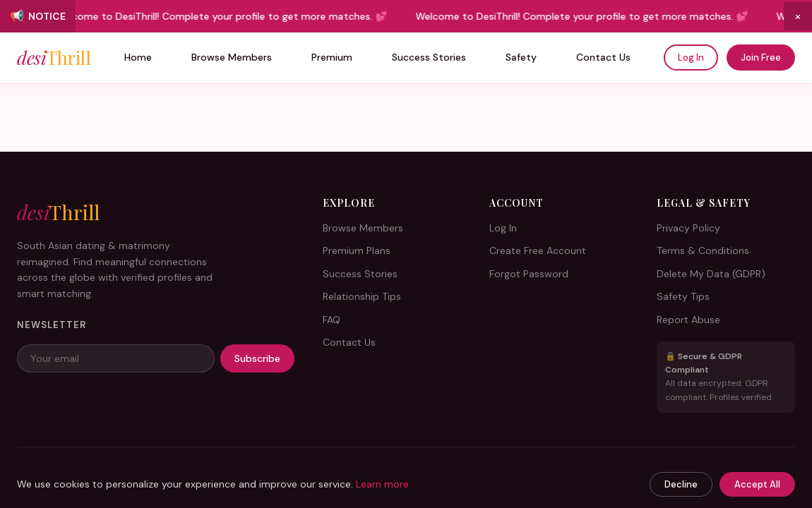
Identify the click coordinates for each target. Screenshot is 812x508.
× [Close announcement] (798, 16)
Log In (691, 58)
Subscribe (257, 358)
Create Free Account (538, 250)
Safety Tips (683, 296)
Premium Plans (357, 250)
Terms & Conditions (703, 250)
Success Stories (429, 57)
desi (54, 58)
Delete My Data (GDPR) (711, 274)
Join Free (761, 58)
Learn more (382, 484)
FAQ (332, 320)
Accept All (757, 484)
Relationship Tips (362, 296)
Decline (681, 484)
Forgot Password (529, 274)
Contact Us (603, 57)
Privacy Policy (688, 228)
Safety (521, 57)
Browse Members (232, 57)
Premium (332, 57)
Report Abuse (688, 320)
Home (138, 57)
